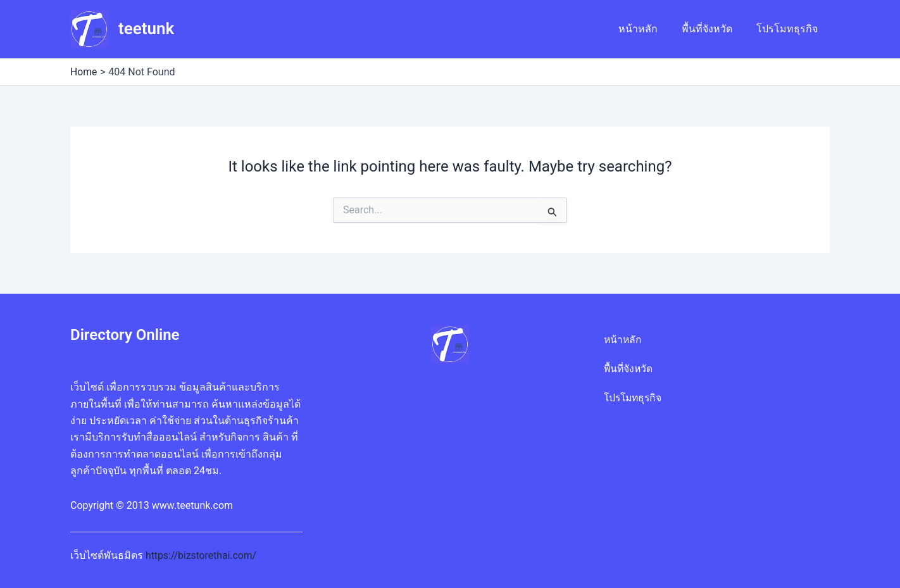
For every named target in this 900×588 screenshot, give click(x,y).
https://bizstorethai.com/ (202, 555)
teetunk (146, 28)
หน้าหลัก (647, 29)
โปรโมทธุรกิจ (789, 29)
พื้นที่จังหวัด (713, 29)
